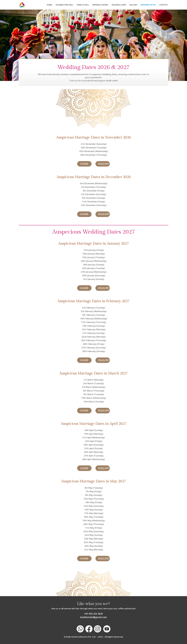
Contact (164, 5)
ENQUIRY (104, 164)
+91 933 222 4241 (94, 614)
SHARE (84, 164)
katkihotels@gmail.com (94, 617)
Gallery (133, 5)
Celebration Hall (64, 5)
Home (49, 5)
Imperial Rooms (100, 5)
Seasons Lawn (119, 5)
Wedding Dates (148, 5)
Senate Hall (83, 5)
